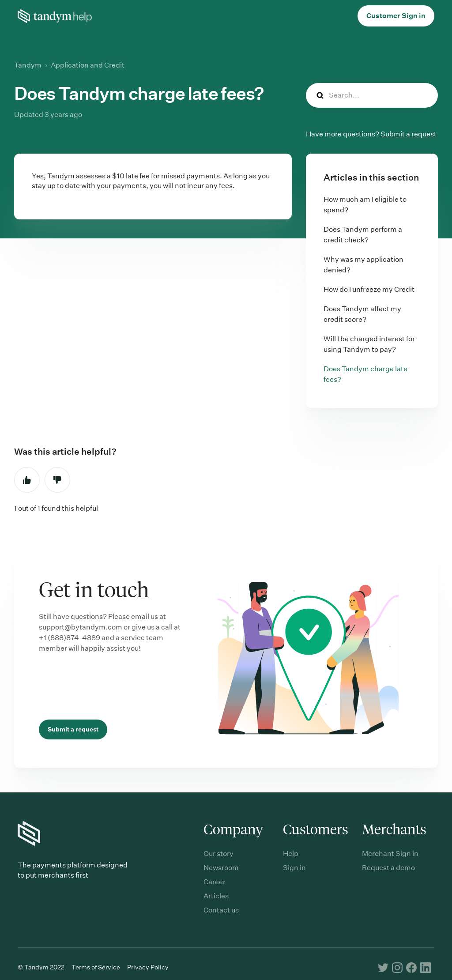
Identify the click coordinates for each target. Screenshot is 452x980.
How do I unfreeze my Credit (369, 289)
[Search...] (372, 95)
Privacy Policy (148, 967)
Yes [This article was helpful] (27, 480)
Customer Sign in (396, 16)
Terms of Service (96, 967)
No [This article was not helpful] (57, 480)
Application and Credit (88, 65)
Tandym (28, 65)
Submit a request (409, 134)
